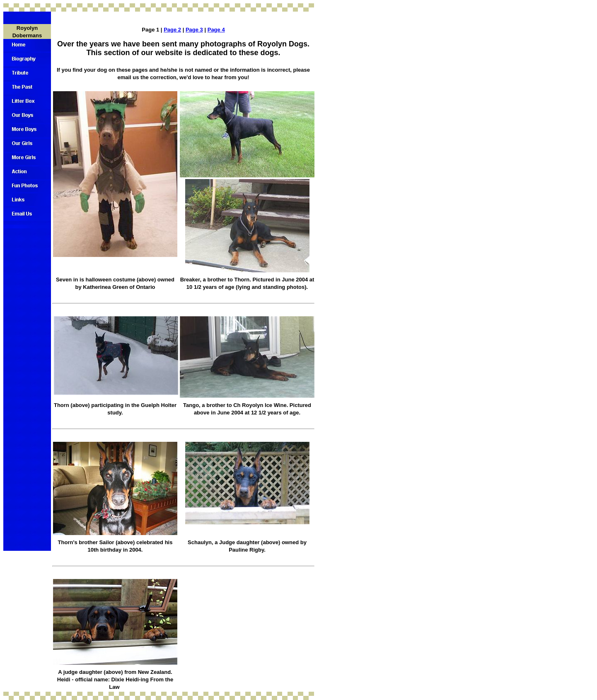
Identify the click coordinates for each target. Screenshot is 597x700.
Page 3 (194, 30)
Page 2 (172, 30)
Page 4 (216, 30)
